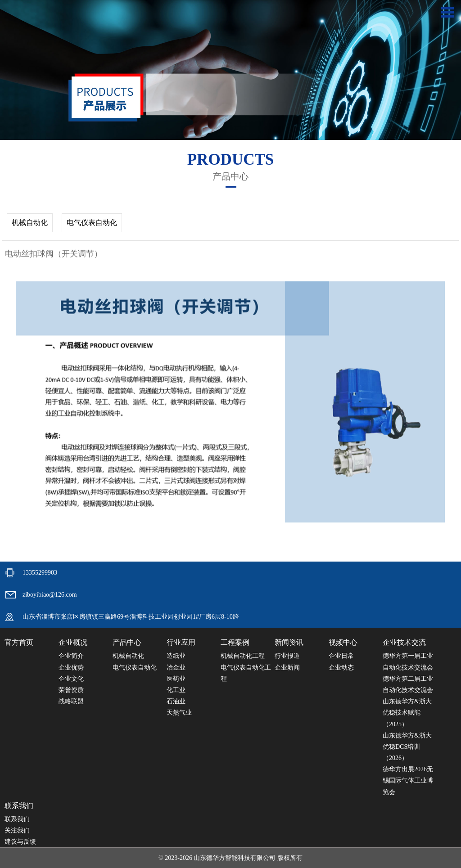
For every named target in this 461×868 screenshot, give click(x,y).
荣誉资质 (71, 690)
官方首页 (19, 642)
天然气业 (179, 713)
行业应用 (181, 642)
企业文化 (71, 679)
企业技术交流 (404, 642)
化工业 (176, 690)
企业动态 (341, 668)
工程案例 (235, 642)
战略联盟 (71, 701)
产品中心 (127, 642)
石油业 (176, 701)
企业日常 (341, 656)
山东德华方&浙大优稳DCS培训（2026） (407, 747)
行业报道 (287, 656)
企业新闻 (287, 668)
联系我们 (19, 806)
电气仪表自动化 (92, 223)
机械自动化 (30, 223)
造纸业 (176, 656)
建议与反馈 (20, 842)
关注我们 (17, 830)
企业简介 (71, 656)
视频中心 (343, 642)
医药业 (176, 679)
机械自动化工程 (243, 656)
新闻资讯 (289, 642)
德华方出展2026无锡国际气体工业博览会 (408, 780)
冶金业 (176, 668)
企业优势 (71, 668)
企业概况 (73, 642)
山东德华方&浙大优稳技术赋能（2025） (407, 713)
